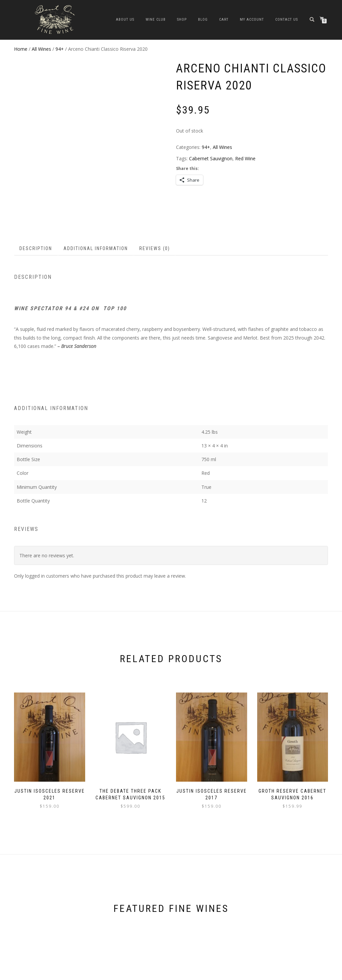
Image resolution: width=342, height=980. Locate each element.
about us (125, 20)
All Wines (41, 49)
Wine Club (156, 20)
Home (21, 49)
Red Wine (245, 158)
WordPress (59, 974)
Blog (203, 20)
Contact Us (287, 20)
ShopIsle (22, 974)
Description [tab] (36, 230)
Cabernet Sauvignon (211, 158)
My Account (252, 20)
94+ (60, 49)
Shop (182, 20)
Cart (224, 20)
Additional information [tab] (96, 230)
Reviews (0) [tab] (155, 230)
